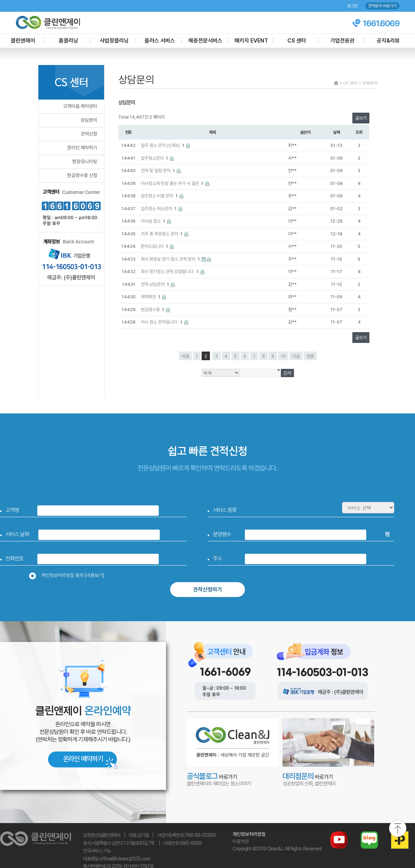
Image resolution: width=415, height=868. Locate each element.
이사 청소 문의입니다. (162, 322)
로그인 (352, 6)
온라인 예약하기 (82, 148)
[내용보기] (94, 575)
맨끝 (310, 356)
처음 (185, 356)
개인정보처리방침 (249, 834)
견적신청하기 (207, 590)
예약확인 (151, 297)
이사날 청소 (153, 221)
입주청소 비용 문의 (160, 196)
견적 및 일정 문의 (158, 171)
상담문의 (89, 120)
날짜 (336, 132)
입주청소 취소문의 (159, 209)
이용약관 (241, 841)
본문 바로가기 (0, 0)
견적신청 (89, 134)
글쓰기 (361, 118)
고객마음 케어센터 (80, 106)
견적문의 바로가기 (382, 6)
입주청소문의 (155, 158)
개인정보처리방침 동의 (69, 575)
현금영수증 (153, 310)
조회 (359, 132)
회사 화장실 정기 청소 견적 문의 (171, 259)
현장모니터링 (85, 161)
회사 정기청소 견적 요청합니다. (170, 272)
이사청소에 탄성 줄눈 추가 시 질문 (173, 183)
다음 (296, 356)
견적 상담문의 (155, 284)
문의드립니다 (155, 246)
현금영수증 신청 (82, 175)
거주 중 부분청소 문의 (162, 234)
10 (283, 356)
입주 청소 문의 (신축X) (163, 145)
